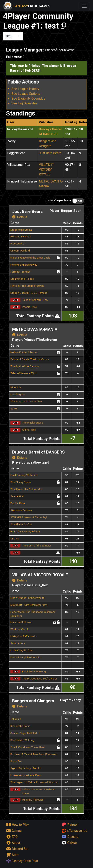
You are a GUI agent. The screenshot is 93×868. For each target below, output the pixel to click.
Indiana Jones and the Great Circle (30, 258)
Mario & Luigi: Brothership (25, 657)
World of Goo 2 (19, 629)
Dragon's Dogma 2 (21, 230)
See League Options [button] (26, 94)
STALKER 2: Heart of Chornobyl (29, 517)
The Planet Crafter (21, 524)
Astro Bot (16, 761)
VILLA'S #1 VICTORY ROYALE (47, 170)
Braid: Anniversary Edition (25, 531)
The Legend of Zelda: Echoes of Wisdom (34, 782)
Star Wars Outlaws (21, 510)
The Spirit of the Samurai (25, 366)
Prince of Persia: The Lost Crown (30, 359)
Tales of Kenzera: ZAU (35, 300)
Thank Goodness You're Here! (39, 679)
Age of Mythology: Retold (25, 768)
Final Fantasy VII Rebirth (24, 475)
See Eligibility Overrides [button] (28, 98)
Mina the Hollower (21, 622)
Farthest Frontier (20, 272)
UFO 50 (15, 539)
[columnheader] (71, 122)
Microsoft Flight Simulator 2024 (29, 605)
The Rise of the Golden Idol (26, 489)
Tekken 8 (16, 719)
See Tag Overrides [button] (24, 103)
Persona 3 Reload (21, 237)
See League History (25, 89)
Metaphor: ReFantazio (23, 636)
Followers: (14, 57)
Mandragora (18, 394)
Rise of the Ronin (20, 726)
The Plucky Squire (32, 423)
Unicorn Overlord (20, 251)
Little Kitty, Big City (21, 650)
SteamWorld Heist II (22, 279)
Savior (14, 409)
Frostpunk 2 (17, 244)
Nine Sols (16, 387)
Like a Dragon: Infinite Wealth (27, 598)
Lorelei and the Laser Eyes (26, 775)
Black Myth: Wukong (34, 672)
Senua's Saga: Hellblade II (25, 733)
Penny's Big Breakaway (24, 265)
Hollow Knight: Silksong (24, 352)
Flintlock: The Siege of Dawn (27, 286)
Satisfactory (18, 643)
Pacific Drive (29, 307)
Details (20, 217)
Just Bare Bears (50, 153)
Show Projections (58, 200)
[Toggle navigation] (84, 6)
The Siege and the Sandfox (26, 402)
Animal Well (29, 430)
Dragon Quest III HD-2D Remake (29, 293)
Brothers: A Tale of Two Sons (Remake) (33, 754)
